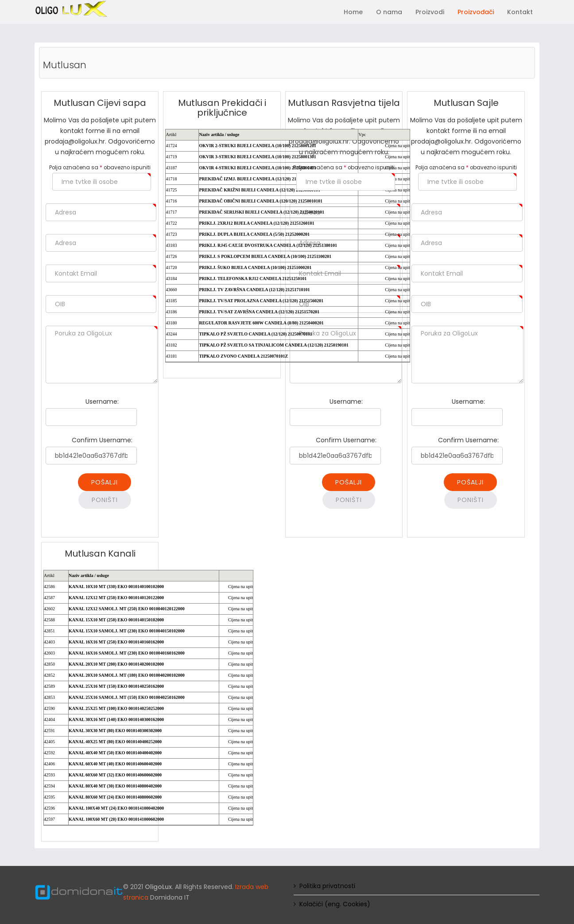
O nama (389, 12)
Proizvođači (476, 12)
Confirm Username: (102, 440)
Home (353, 12)
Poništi (105, 500)
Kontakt (520, 12)
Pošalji (105, 482)
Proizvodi (430, 12)
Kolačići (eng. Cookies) (335, 904)
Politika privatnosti (327, 886)
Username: (102, 402)
